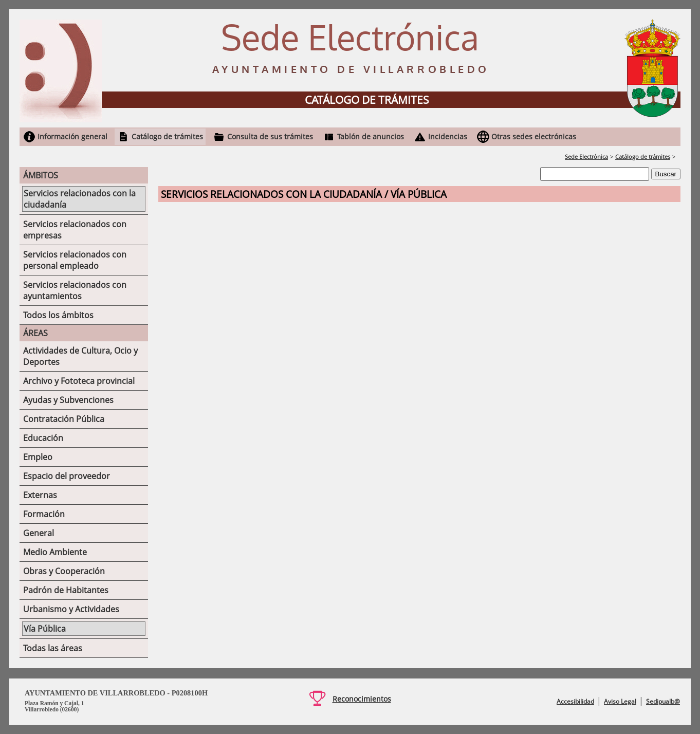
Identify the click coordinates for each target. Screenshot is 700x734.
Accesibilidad (575, 701)
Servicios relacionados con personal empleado (75, 260)
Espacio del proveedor (67, 476)
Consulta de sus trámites (270, 136)
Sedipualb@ (663, 701)
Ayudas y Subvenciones (68, 400)
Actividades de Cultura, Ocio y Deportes (80, 356)
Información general (72, 136)
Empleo (38, 457)
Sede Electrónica (586, 157)
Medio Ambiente (55, 552)
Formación (44, 514)
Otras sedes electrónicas (534, 136)
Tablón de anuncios (371, 136)
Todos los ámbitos (58, 315)
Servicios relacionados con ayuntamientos (75, 290)
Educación (43, 438)
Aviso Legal (620, 701)
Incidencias (448, 136)
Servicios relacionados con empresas (75, 230)
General (39, 533)
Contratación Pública (64, 419)
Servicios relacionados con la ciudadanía (80, 199)
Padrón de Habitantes (66, 590)
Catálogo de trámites (167, 136)
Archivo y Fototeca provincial (79, 381)
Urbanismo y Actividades (71, 609)
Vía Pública (45, 629)
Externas (40, 495)
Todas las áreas (53, 648)
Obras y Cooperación (64, 571)
